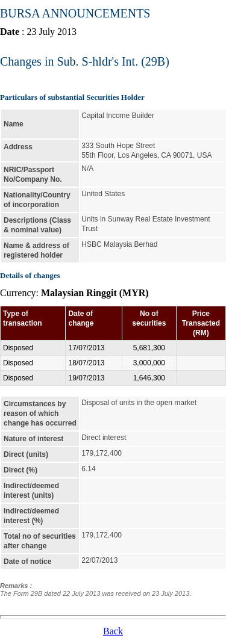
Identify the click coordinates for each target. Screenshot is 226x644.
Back (113, 631)
